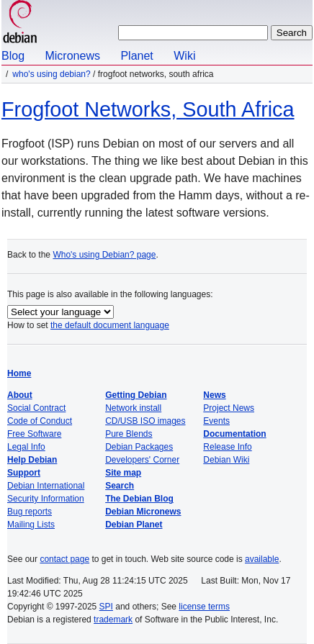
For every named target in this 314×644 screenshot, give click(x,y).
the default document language (110, 325)
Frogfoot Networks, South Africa (148, 109)
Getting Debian (136, 395)
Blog (13, 56)
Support (24, 473)
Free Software (34, 434)
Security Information (46, 499)
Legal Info (26, 447)
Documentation (234, 434)
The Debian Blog (139, 499)
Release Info (227, 447)
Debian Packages (139, 447)
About (20, 395)
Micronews (72, 56)
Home (19, 373)
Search (120, 486)
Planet (136, 56)
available (262, 559)
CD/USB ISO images (145, 421)
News (214, 395)
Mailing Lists (31, 525)
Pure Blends (129, 434)
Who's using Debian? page (104, 255)
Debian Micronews (143, 512)
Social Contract (36, 408)
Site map (123, 473)
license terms (204, 607)
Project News (229, 408)
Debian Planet (134, 525)
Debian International (46, 486)
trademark (113, 620)
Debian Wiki (226, 460)
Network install (133, 408)
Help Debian (32, 460)
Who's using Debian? (51, 74)
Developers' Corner (142, 460)
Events (216, 421)
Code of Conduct (40, 421)
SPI (106, 607)
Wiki (184, 56)
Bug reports (30, 512)
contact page (64, 559)
